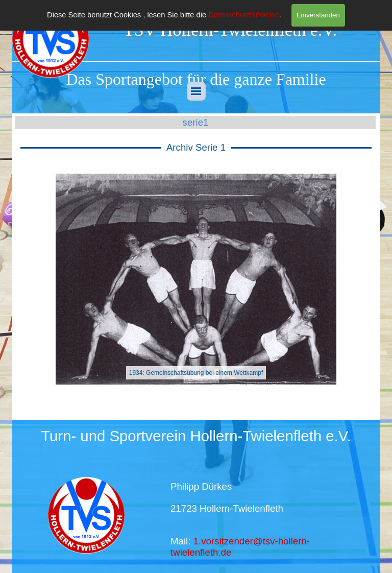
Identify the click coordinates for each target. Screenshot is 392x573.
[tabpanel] (196, 79)
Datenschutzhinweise (244, 15)
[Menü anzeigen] (196, 91)
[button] (45, 279)
